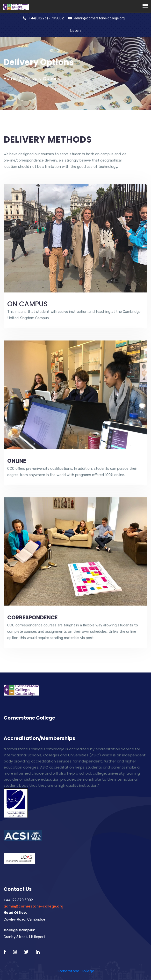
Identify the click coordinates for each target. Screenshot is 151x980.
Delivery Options (42, 78)
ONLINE (17, 461)
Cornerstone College (75, 971)
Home (10, 78)
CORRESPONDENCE (32, 618)
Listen (75, 30)
